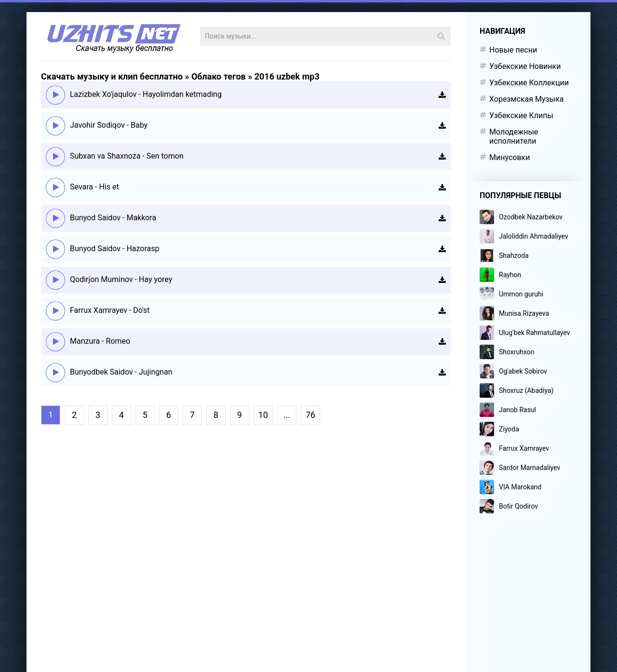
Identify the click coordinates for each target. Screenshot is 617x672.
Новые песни (513, 50)
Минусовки (510, 157)
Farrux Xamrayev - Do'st (110, 310)
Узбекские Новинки (525, 66)
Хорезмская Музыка (526, 99)
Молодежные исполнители (514, 136)
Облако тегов (219, 76)
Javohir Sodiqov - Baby (109, 125)
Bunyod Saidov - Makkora (113, 218)
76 (310, 415)
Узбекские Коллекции (529, 83)
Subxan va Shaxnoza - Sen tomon (127, 156)
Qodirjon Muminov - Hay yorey (121, 279)
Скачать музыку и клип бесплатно (112, 76)
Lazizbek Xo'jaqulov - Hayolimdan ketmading (146, 94)
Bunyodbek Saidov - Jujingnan (121, 372)
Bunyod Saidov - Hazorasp (115, 249)
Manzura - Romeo (100, 341)
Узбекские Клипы (521, 115)
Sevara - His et (94, 187)
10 (263, 415)
